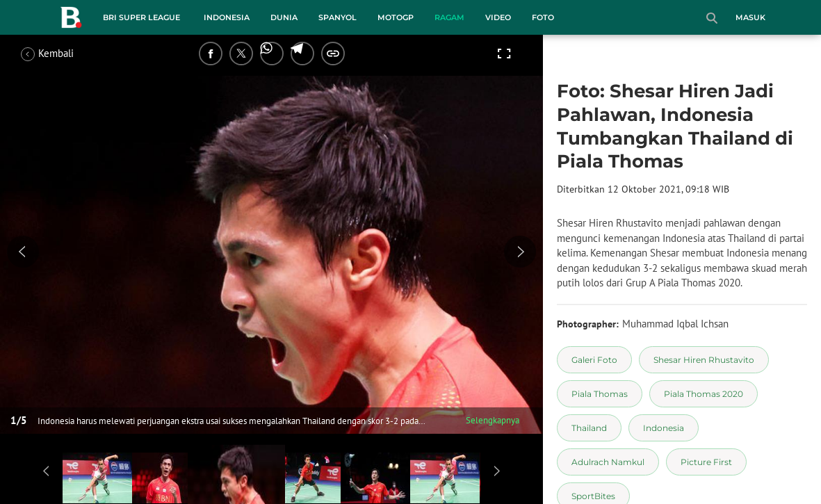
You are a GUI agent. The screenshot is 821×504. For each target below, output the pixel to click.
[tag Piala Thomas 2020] (704, 394)
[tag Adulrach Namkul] (608, 462)
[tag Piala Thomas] (600, 394)
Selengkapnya (493, 420)
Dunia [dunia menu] (284, 17)
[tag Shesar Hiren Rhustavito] (704, 360)
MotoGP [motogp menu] (396, 17)
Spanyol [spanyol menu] (338, 17)
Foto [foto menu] (543, 17)
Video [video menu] (498, 17)
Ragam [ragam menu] (449, 17)
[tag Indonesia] (664, 428)
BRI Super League (141, 17)
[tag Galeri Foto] (594, 360)
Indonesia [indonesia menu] (227, 17)
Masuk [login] (750, 17)
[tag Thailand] (589, 428)
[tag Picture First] (706, 462)
